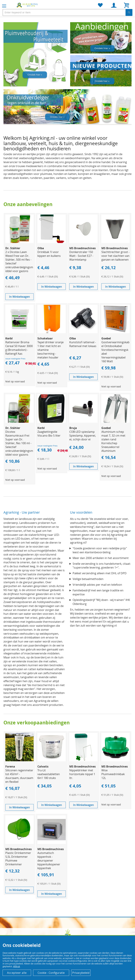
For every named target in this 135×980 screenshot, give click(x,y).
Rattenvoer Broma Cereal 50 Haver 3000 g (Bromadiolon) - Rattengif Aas (19, 348)
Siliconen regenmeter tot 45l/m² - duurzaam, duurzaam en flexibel (19, 776)
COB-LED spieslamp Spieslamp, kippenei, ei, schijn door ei (83, 436)
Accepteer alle (17, 973)
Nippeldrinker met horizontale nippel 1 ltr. (82, 774)
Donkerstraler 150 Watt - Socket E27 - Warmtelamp (81, 256)
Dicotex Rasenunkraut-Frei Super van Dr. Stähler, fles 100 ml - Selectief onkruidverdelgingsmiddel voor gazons (19, 443)
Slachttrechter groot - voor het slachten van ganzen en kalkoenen (115, 256)
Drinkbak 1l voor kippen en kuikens (49, 254)
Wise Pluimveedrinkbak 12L (113, 774)
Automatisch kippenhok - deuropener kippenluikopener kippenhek (49, 861)
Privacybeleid (81, 973)
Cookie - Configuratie (51, 973)
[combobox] (67, 12)
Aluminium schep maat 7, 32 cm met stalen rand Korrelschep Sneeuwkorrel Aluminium (113, 441)
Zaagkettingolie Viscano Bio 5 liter (49, 434)
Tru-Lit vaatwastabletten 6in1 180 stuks (49, 774)
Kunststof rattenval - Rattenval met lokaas (83, 344)
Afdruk (17, 966)
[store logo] (28, 5)
